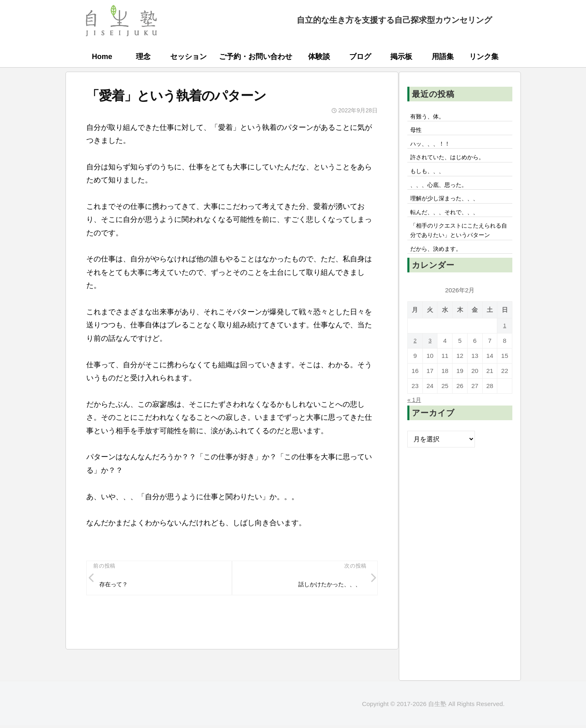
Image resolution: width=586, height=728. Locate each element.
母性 (417, 132)
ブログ (360, 57)
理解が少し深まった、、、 (450, 207)
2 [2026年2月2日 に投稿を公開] (415, 366)
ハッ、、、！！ (433, 147)
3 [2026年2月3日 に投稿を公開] (430, 366)
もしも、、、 (430, 177)
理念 (143, 57)
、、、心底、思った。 (443, 192)
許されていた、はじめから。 (453, 162)
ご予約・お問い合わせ (256, 57)
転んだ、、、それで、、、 (450, 222)
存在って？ (116, 585)
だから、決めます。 (440, 273)
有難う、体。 (430, 117)
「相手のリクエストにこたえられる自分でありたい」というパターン (459, 248)
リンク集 (484, 57)
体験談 (319, 57)
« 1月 (415, 425)
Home (102, 57)
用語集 (443, 57)
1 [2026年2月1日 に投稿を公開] (505, 351)
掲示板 (401, 57)
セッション (188, 57)
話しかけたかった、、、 (324, 585)
